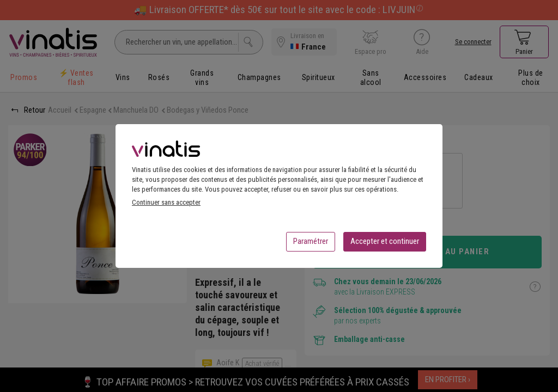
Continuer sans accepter (166, 206)
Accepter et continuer (385, 244)
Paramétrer (311, 244)
